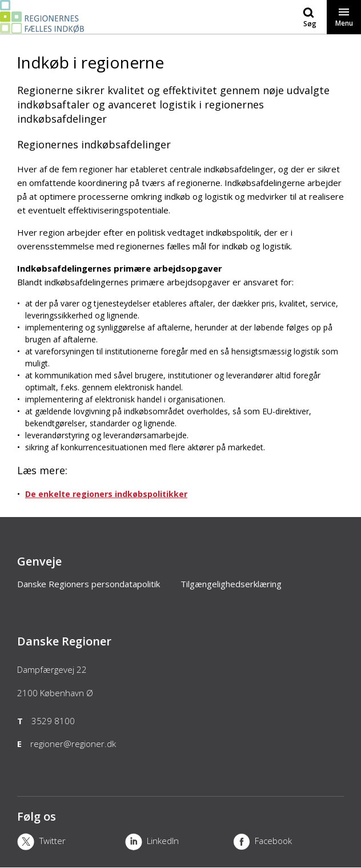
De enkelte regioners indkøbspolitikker (106, 494)
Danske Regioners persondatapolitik (89, 584)
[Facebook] (287, 843)
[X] (71, 843)
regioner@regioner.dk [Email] (73, 744)
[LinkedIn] (179, 843)
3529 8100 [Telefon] (53, 721)
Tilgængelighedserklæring (231, 584)
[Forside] (44, 28)
